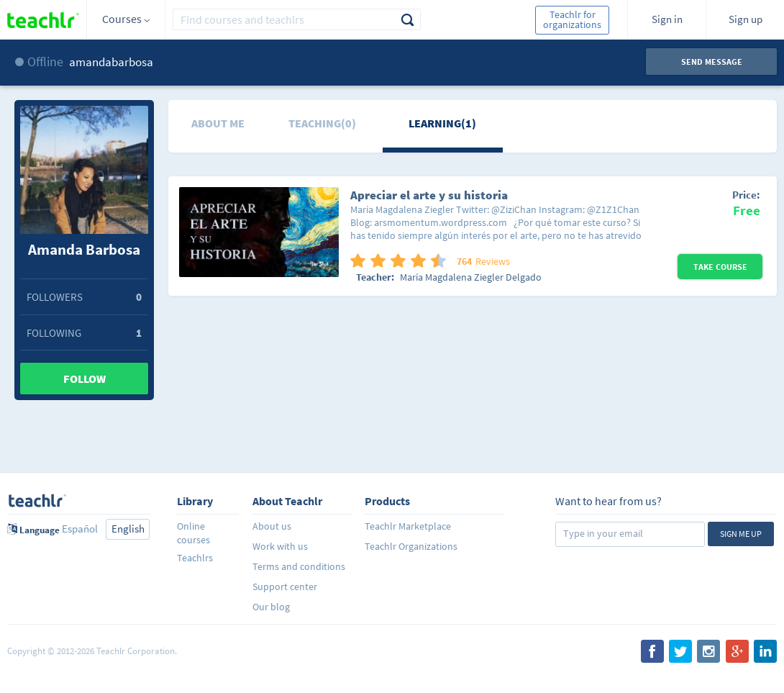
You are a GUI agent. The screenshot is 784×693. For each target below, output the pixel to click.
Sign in (667, 19)
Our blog (271, 607)
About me (218, 123)
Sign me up (741, 534)
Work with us (280, 546)
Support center (285, 586)
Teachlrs (195, 558)
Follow (85, 379)
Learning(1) (442, 123)
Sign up (746, 19)
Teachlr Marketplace (408, 526)
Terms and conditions (299, 566)
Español (80, 529)
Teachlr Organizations (411, 546)
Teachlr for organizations (572, 19)
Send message (712, 62)
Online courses (193, 533)
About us (272, 526)
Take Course (720, 267)
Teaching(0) (322, 123)
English (128, 529)
